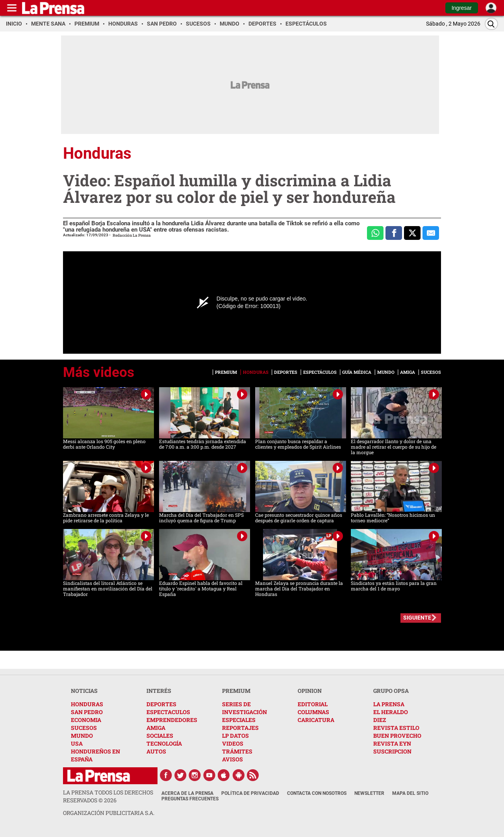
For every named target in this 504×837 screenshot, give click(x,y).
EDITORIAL (313, 704)
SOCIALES (160, 736)
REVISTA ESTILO (396, 728)
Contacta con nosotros (317, 793)
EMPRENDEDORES (172, 720)
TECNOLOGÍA (164, 743)
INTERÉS (159, 691)
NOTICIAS (84, 691)
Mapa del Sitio (410, 793)
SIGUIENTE (417, 618)
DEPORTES (161, 704)
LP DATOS (235, 736)
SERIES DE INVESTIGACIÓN (245, 708)
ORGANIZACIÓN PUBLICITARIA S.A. (109, 813)
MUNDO (82, 736)
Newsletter (369, 793)
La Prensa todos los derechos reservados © (108, 796)
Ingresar (462, 8)
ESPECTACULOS (168, 712)
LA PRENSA (389, 704)
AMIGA (156, 728)
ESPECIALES (239, 720)
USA (77, 743)
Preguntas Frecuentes (190, 799)
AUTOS (156, 751)
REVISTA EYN (392, 743)
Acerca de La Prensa (187, 793)
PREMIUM (236, 691)
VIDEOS (233, 743)
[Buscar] (491, 24)
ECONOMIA (86, 720)
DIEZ (380, 720)
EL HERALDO (391, 712)
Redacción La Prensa (132, 235)
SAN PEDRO (87, 712)
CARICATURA (316, 720)
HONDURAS (87, 704)
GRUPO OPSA (391, 691)
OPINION (310, 691)
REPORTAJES (240, 728)
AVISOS (233, 759)
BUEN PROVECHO (397, 736)
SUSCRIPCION (392, 751)
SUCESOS (84, 728)
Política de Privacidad (250, 793)
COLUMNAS (313, 712)
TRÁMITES (237, 751)
